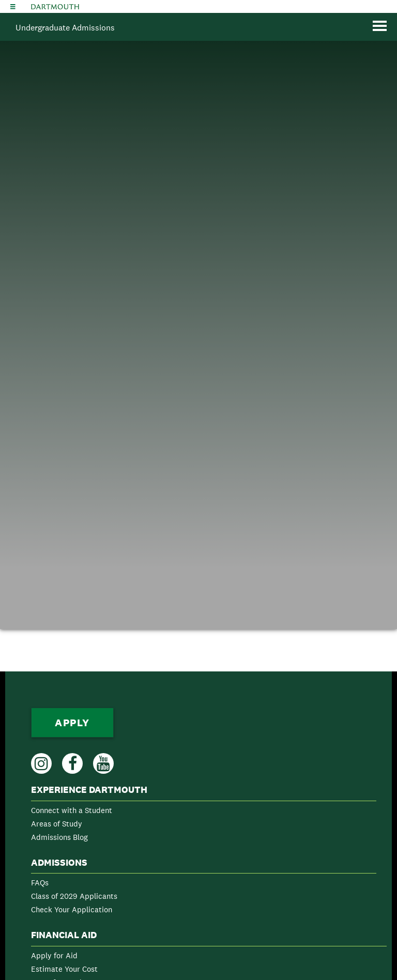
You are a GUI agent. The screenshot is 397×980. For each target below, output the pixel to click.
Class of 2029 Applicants (74, 896)
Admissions (59, 863)
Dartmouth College (55, 7)
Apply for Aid (54, 955)
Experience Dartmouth (89, 790)
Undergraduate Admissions (65, 28)
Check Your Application (72, 909)
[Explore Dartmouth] (13, 6)
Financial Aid (64, 935)
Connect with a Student (72, 810)
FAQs (40, 883)
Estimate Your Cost (64, 969)
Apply (72, 723)
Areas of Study (57, 824)
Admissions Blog (59, 837)
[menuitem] (204, 815)
